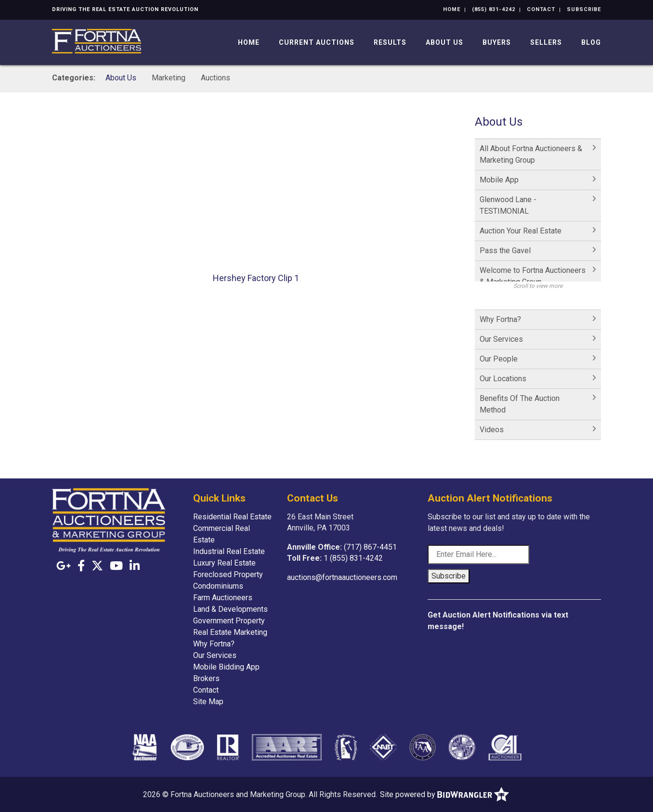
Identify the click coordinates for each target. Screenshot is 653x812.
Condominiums (218, 586)
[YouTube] (116, 566)
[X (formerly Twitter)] (97, 566)
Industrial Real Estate (229, 551)
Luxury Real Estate (224, 563)
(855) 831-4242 (494, 9)
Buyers (497, 42)
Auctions (215, 78)
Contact (541, 9)
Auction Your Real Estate (521, 231)
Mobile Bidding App (226, 667)
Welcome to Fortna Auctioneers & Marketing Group (533, 276)
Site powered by (444, 794)
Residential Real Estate (232, 517)
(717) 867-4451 (370, 547)
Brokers (206, 678)
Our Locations (503, 379)
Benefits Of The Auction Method (520, 404)
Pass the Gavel (505, 251)
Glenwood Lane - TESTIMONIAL (508, 205)
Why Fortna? (500, 319)
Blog (591, 42)
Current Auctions (317, 42)
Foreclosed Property (228, 574)
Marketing (169, 78)
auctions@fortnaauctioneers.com (342, 577)
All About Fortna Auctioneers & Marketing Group (531, 154)
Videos (492, 430)
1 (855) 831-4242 (353, 558)
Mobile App (499, 180)
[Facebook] (81, 566)
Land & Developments (230, 609)
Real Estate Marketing (230, 632)
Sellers (546, 42)
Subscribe (584, 9)
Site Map (208, 702)
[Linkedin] (135, 566)
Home (452, 9)
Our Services (501, 339)
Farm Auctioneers (223, 598)
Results (390, 42)
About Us (444, 42)
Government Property (229, 621)
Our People (499, 359)
